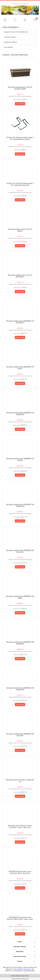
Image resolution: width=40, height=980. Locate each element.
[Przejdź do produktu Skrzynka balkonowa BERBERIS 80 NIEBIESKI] (20, 631)
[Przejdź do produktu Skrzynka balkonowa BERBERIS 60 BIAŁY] (20, 355)
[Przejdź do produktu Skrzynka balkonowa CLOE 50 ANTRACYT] (20, 263)
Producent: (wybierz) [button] (10, 37)
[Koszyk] (35, 20)
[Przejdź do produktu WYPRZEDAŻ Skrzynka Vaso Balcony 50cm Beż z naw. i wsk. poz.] (20, 906)
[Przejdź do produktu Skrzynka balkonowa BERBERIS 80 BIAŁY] (20, 585)
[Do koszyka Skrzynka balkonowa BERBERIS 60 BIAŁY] (20, 383)
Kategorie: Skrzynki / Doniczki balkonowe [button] (16, 32)
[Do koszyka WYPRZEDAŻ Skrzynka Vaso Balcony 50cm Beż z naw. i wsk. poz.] (20, 934)
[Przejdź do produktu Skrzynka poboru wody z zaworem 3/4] (20, 768)
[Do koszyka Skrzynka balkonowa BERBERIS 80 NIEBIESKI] (20, 659)
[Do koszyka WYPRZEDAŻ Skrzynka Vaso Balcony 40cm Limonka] (20, 888)
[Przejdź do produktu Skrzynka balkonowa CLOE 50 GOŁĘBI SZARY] (20, 73)
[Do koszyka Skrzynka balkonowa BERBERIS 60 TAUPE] (20, 475)
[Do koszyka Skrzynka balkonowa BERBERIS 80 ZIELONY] (20, 750)
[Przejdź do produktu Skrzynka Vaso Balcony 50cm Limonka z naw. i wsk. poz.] (20, 814)
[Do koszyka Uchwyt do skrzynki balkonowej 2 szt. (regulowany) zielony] (20, 154)
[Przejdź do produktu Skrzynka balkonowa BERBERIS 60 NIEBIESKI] (20, 401)
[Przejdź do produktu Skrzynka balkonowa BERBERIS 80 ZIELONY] (20, 722)
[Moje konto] (25, 20)
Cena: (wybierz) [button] (8, 47)
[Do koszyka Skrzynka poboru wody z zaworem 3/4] (20, 796)
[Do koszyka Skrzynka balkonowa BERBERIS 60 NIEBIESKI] (20, 429)
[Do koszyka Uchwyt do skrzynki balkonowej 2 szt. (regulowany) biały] (20, 200)
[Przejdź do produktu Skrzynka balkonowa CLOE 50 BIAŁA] (20, 218)
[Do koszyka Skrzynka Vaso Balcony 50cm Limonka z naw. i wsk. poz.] (20, 842)
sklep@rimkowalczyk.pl (23, 969)
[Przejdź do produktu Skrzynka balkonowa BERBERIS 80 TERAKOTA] (20, 676)
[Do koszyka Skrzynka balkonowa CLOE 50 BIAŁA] (20, 246)
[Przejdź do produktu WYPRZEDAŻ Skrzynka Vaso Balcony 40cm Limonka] (20, 860)
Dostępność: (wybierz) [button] (10, 42)
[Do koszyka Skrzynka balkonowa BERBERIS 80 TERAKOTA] (20, 705)
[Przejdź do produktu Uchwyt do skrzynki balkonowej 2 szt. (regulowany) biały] (20, 172)
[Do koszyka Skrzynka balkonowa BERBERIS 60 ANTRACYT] (20, 337)
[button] (5, 20)
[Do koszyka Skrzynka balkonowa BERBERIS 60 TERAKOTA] (20, 521)
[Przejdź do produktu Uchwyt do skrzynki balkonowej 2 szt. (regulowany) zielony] (20, 124)
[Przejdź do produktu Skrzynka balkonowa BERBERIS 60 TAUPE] (20, 447)
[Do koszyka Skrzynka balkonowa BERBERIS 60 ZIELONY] (20, 567)
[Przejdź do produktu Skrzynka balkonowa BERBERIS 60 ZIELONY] (20, 539)
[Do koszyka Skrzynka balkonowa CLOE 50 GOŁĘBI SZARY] (20, 104)
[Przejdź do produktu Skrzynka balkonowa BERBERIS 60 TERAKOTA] (20, 493)
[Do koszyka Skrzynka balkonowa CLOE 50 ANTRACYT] (20, 292)
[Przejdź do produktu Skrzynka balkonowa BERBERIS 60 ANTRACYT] (20, 309)
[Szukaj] (15, 20)
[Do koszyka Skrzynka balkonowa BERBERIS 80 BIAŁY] (20, 613)
